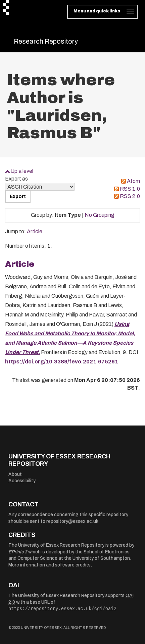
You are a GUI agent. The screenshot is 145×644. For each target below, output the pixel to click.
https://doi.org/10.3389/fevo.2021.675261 (62, 362)
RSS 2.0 (130, 196)
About (15, 474)
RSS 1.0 (130, 189)
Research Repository (46, 41)
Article (35, 231)
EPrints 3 (18, 552)
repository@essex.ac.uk (72, 521)
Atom (133, 181)
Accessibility (22, 481)
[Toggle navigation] (103, 12)
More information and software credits (50, 565)
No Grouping (100, 215)
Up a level (22, 171)
